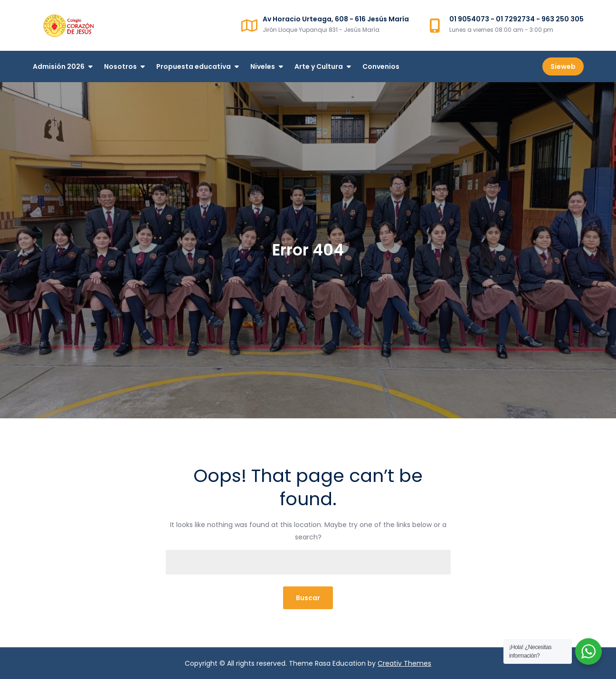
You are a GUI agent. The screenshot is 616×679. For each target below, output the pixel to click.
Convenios (381, 66)
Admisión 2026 (59, 66)
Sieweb (563, 66)
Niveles (263, 66)
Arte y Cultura (319, 66)
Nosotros (120, 66)
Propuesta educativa (194, 66)
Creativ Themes (404, 663)
